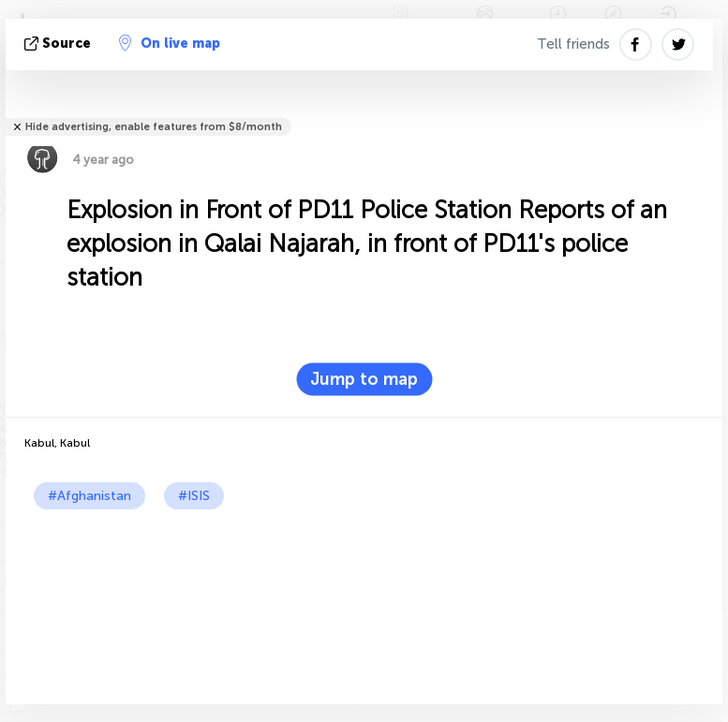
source (59, 44)
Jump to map (364, 379)
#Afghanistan (89, 496)
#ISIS (194, 496)
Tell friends (573, 44)
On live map (170, 43)
